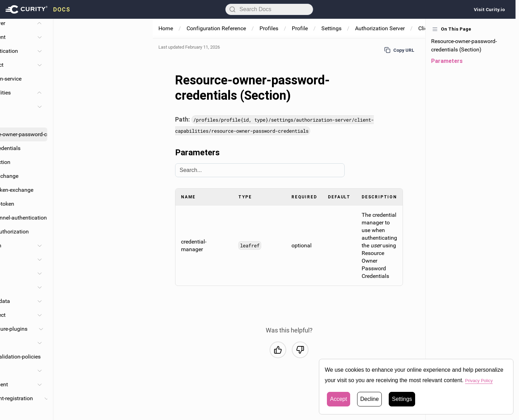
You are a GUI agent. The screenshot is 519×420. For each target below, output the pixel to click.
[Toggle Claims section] (139, 287)
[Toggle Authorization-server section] (139, 23)
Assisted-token (96, 204)
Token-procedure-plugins (97, 329)
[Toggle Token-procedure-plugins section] (140, 329)
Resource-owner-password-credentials (112, 134)
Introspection (94, 162)
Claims (75, 287)
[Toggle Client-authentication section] (139, 51)
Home (166, 28)
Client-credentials (99, 148)
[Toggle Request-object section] (139, 65)
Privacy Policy (483, 380)
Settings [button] (402, 399)
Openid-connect (86, 315)
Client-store (80, 370)
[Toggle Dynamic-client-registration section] (146, 398)
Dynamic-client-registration (100, 398)
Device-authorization (103, 232)
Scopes (76, 273)
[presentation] (38, 9)
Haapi (85, 259)
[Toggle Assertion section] (139, 246)
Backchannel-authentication (112, 218)
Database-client (86, 37)
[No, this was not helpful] (300, 350)
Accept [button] (339, 399)
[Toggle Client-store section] (139, 371)
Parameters (447, 61)
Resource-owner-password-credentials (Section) (464, 45)
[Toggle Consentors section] (139, 343)
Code (84, 106)
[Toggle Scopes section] (139, 273)
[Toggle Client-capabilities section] (139, 93)
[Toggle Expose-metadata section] (139, 301)
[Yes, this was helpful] (278, 350)
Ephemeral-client (87, 384)
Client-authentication (92, 51)
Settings (331, 28)
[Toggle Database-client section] (139, 37)
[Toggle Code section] (139, 107)
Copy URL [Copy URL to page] (399, 50)
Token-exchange (98, 176)
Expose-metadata (88, 301)
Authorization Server (380, 28)
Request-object (85, 65)
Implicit (87, 120)
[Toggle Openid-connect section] (139, 315)
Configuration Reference (216, 28)
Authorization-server (80, 23)
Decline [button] (369, 399)
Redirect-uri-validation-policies (103, 357)
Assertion (89, 245)
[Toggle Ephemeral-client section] (139, 385)
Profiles (269, 28)
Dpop (73, 412)
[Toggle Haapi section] (139, 260)
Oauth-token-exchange (105, 190)
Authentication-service (94, 79)
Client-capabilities (88, 93)
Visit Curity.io (489, 9)
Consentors (81, 343)
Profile (300, 28)
